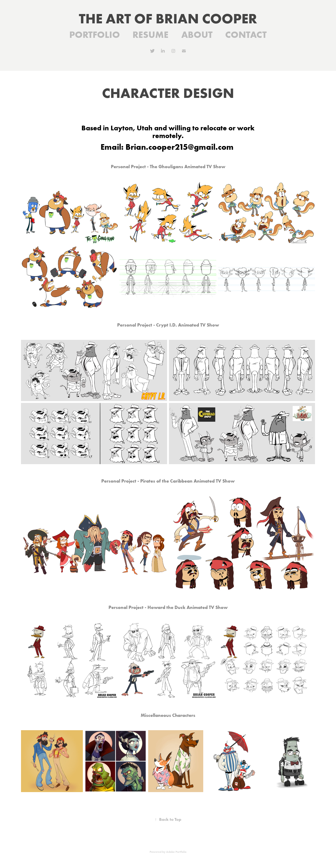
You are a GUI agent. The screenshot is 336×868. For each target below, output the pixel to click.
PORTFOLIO (95, 34)
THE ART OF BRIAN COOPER (168, 18)
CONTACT (246, 34)
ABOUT (197, 34)
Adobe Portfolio (176, 852)
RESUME (150, 34)
